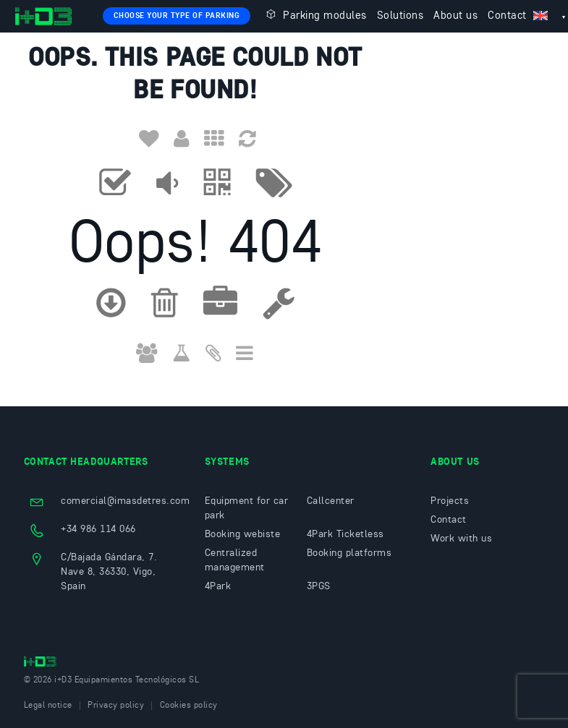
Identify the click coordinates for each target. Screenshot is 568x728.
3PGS (319, 586)
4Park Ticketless (346, 534)
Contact (507, 16)
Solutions (400, 16)
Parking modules (315, 15)
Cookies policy (189, 706)
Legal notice (48, 706)
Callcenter (331, 501)
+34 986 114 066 (98, 529)
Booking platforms (349, 553)
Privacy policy (116, 706)
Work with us (461, 539)
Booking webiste (243, 534)
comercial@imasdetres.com (125, 501)
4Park (218, 586)
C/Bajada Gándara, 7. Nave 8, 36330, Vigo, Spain (109, 572)
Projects (450, 501)
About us (455, 16)
